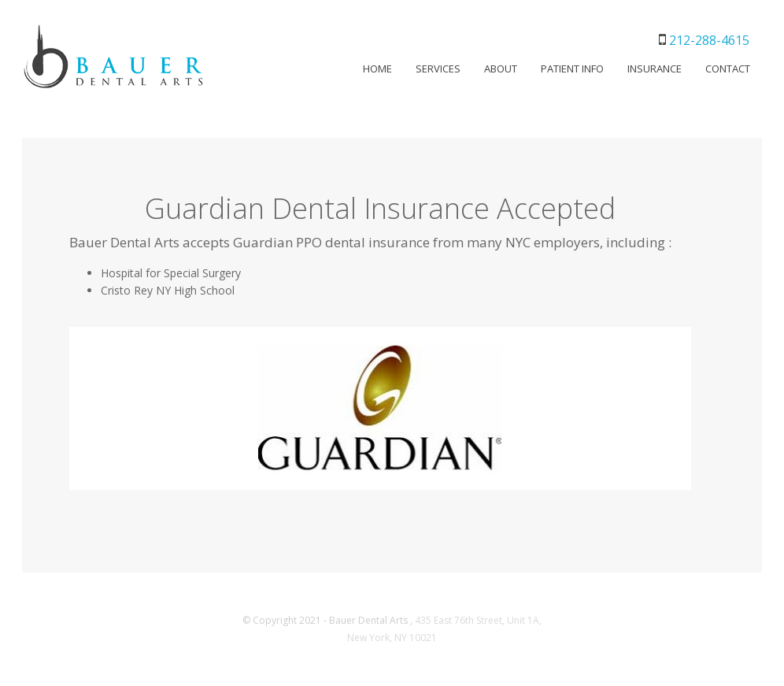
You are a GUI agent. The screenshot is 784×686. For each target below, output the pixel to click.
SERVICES (438, 69)
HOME (377, 69)
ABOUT (501, 69)
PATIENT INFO (572, 69)
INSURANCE (655, 69)
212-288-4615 (709, 40)
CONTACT (728, 69)
